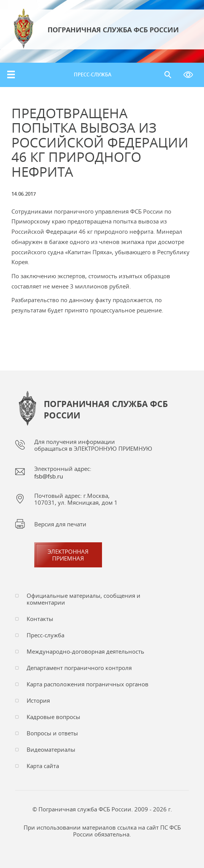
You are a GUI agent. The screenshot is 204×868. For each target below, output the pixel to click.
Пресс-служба (93, 74)
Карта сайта (43, 766)
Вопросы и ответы (52, 733)
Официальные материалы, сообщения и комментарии (84, 599)
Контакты (40, 619)
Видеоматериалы (51, 749)
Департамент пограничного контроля (79, 668)
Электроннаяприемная (68, 555)
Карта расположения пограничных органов (88, 684)
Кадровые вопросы (53, 717)
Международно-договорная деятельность (85, 651)
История (38, 700)
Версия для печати (60, 524)
